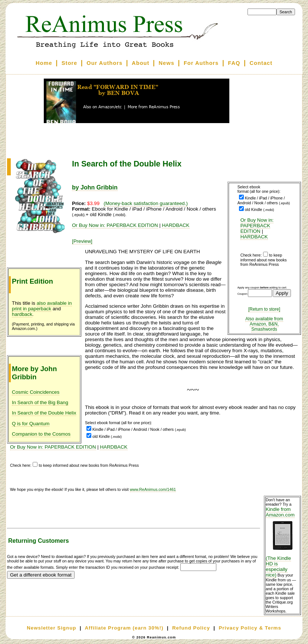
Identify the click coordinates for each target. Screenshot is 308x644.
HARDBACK (254, 237)
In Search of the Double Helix (44, 413)
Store (69, 63)
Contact (261, 63)
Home (44, 63)
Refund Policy (191, 628)
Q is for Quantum (31, 424)
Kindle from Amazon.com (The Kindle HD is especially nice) (282, 542)
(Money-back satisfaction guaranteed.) (146, 203)
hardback (22, 314)
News (167, 63)
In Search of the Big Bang (40, 402)
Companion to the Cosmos (41, 434)
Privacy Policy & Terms (250, 628)
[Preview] (82, 241)
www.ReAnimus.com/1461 (153, 489)
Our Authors (104, 63)
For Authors (201, 63)
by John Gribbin (95, 187)
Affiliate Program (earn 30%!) (124, 628)
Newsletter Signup (51, 628)
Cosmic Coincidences (36, 392)
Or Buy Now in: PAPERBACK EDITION (257, 226)
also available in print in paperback (42, 306)
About (140, 63)
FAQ (234, 63)
